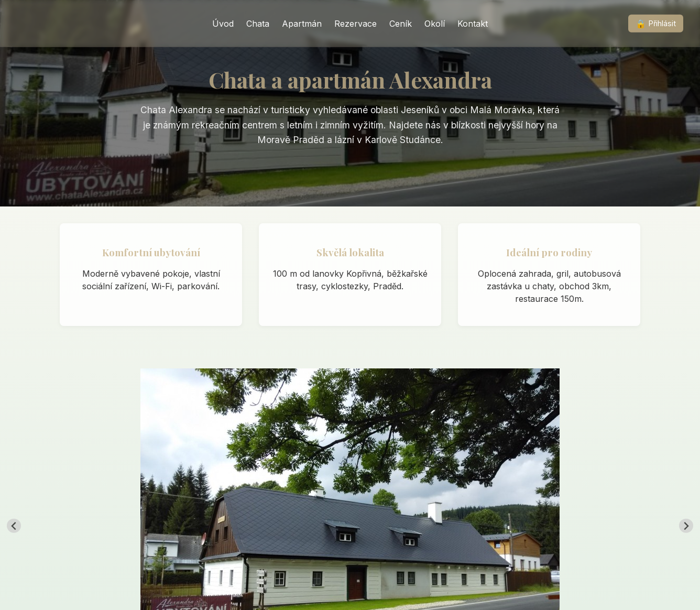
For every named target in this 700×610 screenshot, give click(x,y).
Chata (258, 24)
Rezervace (356, 24)
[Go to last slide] (14, 526)
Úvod (223, 24)
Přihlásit (656, 24)
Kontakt (473, 24)
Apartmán (302, 24)
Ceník (401, 24)
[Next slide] (686, 526)
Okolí (435, 24)
